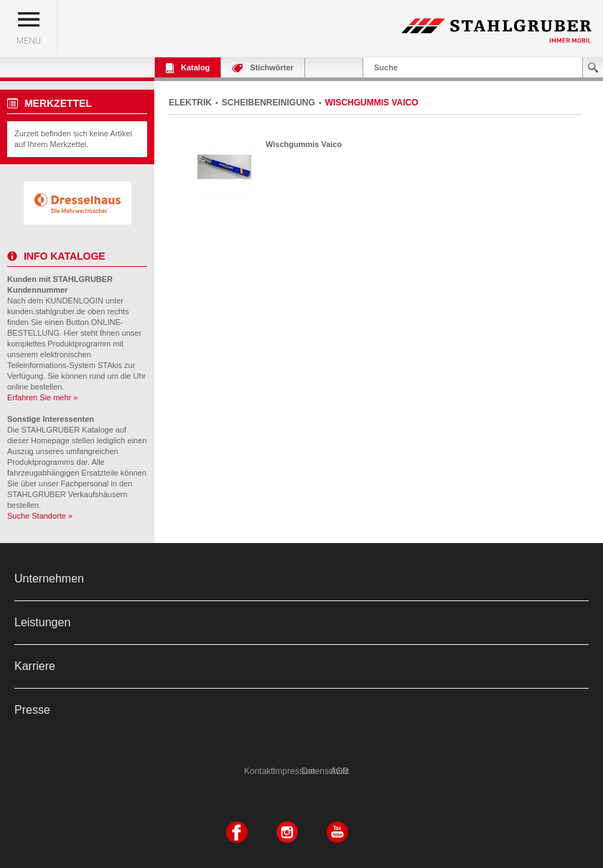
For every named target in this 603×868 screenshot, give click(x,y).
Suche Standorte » (40, 516)
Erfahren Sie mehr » (42, 397)
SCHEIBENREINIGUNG (268, 103)
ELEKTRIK (190, 103)
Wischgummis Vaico (304, 144)
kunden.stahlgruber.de (46, 311)
